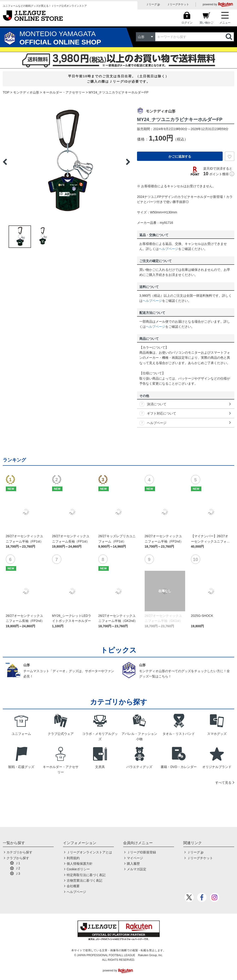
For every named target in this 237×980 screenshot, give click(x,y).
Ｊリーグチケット (178, 4)
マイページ (135, 858)
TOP (6, 92)
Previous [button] (5, 162)
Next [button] (128, 162)
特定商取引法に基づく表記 (86, 875)
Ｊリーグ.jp (153, 4)
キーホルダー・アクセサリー (64, 92)
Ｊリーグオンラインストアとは (89, 852)
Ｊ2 (18, 868)
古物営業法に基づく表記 (84, 880)
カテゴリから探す (19, 852)
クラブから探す (18, 858)
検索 (229, 37)
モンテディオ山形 (26, 92)
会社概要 (73, 886)
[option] (66, 162)
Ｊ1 (18, 863)
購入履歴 (133, 864)
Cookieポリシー (78, 869)
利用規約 (73, 858)
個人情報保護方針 (80, 864)
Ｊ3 (18, 874)
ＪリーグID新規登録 (141, 852)
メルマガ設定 (137, 869)
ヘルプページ (168, 249)
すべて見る (223, 783)
